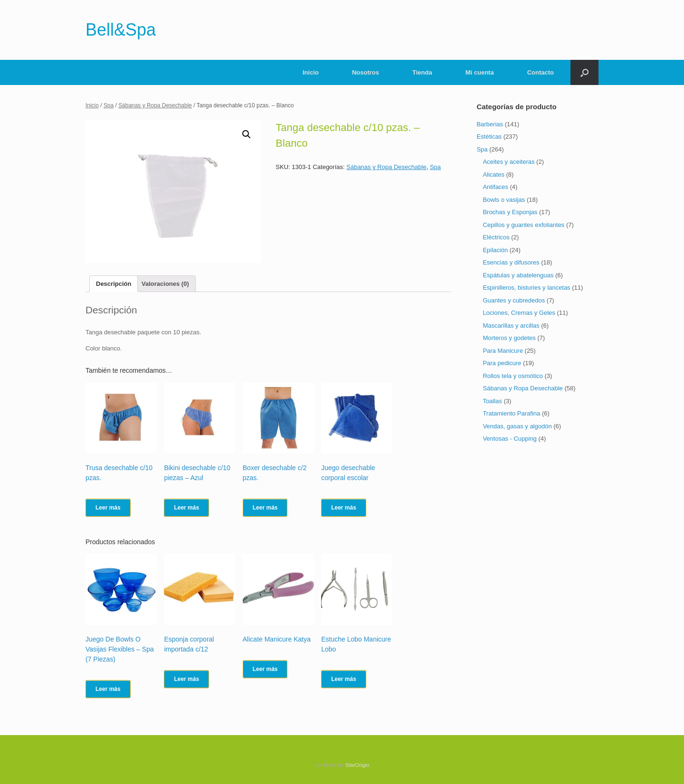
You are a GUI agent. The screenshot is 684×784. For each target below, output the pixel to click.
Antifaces (495, 187)
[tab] (114, 284)
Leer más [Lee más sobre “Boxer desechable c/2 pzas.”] (265, 508)
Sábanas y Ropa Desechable (155, 105)
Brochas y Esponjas (510, 212)
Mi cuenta (480, 72)
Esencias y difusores (511, 262)
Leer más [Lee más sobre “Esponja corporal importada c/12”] (186, 679)
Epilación (495, 250)
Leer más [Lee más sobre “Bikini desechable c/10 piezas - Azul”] (186, 508)
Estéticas (489, 137)
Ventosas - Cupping (509, 439)
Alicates (494, 175)
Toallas (492, 401)
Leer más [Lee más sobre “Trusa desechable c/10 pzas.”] (108, 508)
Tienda (422, 72)
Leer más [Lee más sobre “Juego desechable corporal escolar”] (344, 508)
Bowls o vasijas (504, 200)
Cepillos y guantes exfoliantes (523, 225)
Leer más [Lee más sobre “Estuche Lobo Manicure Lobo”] (344, 679)
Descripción (114, 284)
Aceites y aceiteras (508, 162)
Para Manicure (503, 351)
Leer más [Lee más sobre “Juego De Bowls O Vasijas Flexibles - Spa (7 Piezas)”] (108, 689)
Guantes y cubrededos (514, 300)
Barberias (490, 124)
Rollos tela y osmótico (513, 376)
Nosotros (366, 72)
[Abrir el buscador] (584, 72)
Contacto (541, 72)
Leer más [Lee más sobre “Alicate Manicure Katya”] (265, 669)
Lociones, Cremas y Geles (519, 313)
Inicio (311, 72)
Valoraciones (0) (165, 284)
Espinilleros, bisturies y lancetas (526, 288)
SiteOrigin (357, 765)
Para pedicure (502, 363)
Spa (109, 105)
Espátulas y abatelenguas (518, 275)
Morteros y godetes (509, 338)
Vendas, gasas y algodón (517, 426)
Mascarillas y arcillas (511, 326)
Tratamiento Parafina (511, 413)
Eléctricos (496, 237)
